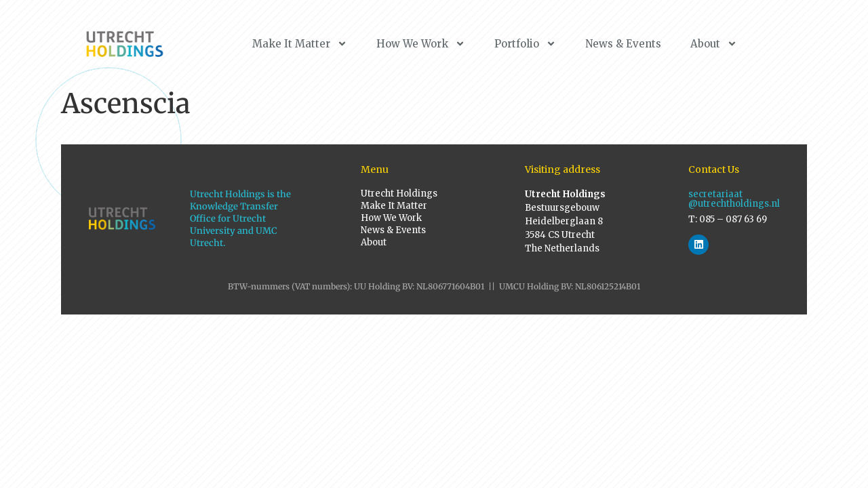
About (714, 44)
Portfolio (525, 44)
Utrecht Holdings (399, 194)
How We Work (421, 44)
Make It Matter (300, 44)
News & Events (623, 44)
